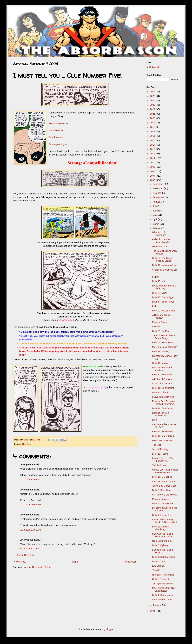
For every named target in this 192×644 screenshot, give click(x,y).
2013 (153, 149)
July (155, 206)
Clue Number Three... (163, 600)
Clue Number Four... (162, 541)
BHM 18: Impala (160, 363)
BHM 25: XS (158, 281)
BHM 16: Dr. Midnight (163, 388)
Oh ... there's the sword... (165, 495)
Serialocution (56, 137)
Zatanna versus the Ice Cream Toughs (164, 337)
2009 (153, 167)
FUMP (155, 277)
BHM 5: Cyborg (160, 545)
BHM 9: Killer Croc (162, 490)
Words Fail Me (159, 247)
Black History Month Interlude (162, 369)
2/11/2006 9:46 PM (30, 479)
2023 (153, 105)
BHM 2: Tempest (161, 579)
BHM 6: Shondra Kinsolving (161, 528)
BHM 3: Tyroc (159, 561)
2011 (153, 158)
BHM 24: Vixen (160, 293)
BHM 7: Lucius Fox (162, 515)
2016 (153, 136)
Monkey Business (161, 499)
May (155, 215)
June (155, 211)
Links (155, 306)
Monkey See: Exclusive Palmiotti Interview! (164, 403)
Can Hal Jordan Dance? (164, 481)
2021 (153, 114)
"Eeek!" (156, 570)
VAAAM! (156, 327)
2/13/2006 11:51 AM (30, 530)
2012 (153, 154)
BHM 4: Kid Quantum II (164, 557)
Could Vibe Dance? (162, 384)
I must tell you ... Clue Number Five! (163, 460)
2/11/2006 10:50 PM (31, 505)
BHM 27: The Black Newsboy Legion (162, 259)
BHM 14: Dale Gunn (162, 408)
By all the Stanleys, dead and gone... (165, 509)
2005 (153, 611)
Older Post (131, 562)
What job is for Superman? (159, 234)
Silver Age (26, 444)
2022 (153, 109)
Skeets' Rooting (160, 449)
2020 (153, 118)
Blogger (109, 629)
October (157, 193)
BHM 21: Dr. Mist (161, 331)
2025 (153, 96)
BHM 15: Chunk (160, 392)
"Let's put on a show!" (163, 584)
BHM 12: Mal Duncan (163, 436)
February (158, 228)
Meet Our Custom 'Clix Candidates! (164, 589)
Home (75, 562)
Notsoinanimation (58, 123)
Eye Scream (158, 566)
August (156, 202)
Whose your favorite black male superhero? (165, 471)
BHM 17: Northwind (162, 375)
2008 (153, 171)
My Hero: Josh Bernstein (165, 347)
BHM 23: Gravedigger (163, 297)
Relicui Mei (155, 67)
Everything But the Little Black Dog (164, 287)
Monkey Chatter (160, 322)
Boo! (155, 420)
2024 (153, 100)
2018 (153, 127)
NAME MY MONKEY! (163, 575)
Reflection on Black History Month (162, 241)
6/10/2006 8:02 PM (30, 549)
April (155, 219)
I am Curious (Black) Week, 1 (162, 551)
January (157, 605)
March (156, 224)
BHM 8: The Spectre (162, 503)
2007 (153, 176)
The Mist (157, 445)
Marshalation (56, 130)
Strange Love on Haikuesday (161, 414)
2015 (153, 140)
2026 (153, 92)
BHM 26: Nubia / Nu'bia (164, 265)
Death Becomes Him (163, 440)
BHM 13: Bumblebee (163, 432)
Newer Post (20, 562)
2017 (153, 131)
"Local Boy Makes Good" (165, 486)
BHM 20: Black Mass (163, 343)
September (159, 197)
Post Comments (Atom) (39, 567)
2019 (153, 123)
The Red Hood (160, 465)
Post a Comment (26, 555)
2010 (153, 162)
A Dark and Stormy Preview (162, 316)
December (158, 184)
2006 (153, 180)
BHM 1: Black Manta (163, 595)
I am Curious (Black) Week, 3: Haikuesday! (164, 521)
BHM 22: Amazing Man (164, 311)
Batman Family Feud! (163, 302)
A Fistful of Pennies (162, 379)
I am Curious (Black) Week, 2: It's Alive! (163, 535)
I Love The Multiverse (163, 397)
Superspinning (56, 144)
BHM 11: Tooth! (160, 454)
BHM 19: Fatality (161, 352)
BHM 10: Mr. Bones (162, 477)
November (158, 188)
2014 (153, 145)
